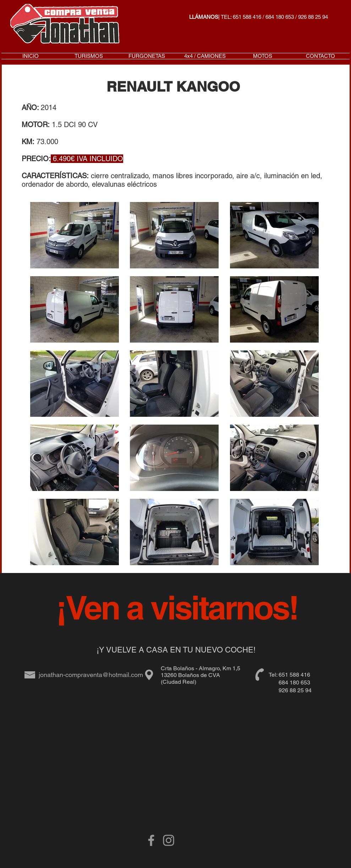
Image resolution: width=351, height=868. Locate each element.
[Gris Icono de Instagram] (169, 840)
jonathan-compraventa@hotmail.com (91, 675)
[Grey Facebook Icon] (151, 840)
